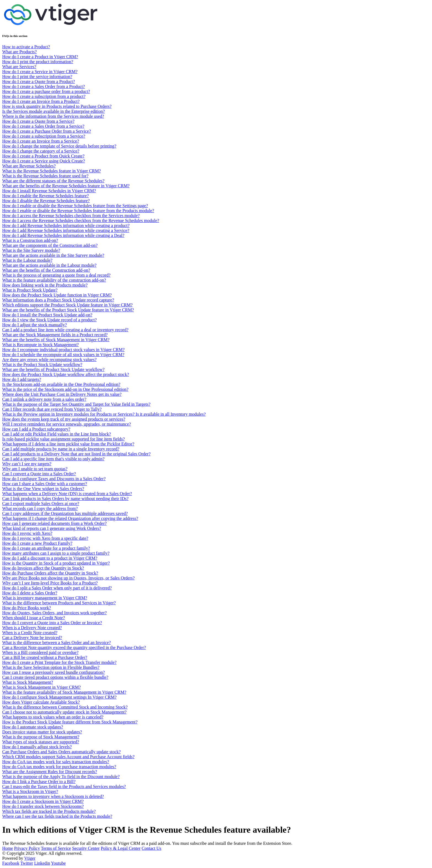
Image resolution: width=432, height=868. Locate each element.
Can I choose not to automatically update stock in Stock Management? (64, 712)
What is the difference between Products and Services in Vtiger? (59, 603)
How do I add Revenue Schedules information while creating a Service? (66, 230)
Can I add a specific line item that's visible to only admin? (53, 459)
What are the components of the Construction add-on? (50, 245)
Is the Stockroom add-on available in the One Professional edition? (61, 384)
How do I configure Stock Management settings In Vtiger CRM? (59, 697)
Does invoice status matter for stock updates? (42, 732)
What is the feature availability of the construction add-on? (54, 280)
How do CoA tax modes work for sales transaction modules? (56, 762)
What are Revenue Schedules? (29, 166)
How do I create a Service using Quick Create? (44, 161)
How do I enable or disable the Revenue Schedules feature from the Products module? (78, 211)
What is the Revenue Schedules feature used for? (45, 176)
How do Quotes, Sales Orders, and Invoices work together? (54, 613)
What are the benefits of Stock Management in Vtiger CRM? (56, 340)
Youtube (58, 863)
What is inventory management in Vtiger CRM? (45, 598)
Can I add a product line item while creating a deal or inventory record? (65, 330)
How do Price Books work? (27, 608)
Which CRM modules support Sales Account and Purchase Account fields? (68, 757)
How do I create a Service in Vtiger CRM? (40, 72)
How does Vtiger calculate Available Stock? (41, 702)
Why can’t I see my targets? (27, 464)
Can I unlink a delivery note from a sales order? (44, 399)
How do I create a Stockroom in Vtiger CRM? (43, 801)
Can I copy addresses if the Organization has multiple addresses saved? (65, 513)
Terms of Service (56, 848)
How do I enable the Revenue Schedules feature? (45, 196)
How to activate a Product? (26, 47)
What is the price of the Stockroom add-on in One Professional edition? (65, 389)
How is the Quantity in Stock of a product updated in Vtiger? (56, 563)
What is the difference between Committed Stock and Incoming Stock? (65, 707)
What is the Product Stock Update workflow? (42, 364)
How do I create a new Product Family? (37, 543)
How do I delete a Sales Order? (30, 593)
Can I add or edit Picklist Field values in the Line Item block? (57, 434)
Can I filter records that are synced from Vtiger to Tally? (52, 409)
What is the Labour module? (27, 260)
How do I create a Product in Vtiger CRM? (40, 57)
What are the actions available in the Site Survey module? (53, 255)
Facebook (11, 863)
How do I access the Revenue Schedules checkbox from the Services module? (71, 216)
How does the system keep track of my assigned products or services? (64, 419)
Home (8, 848)
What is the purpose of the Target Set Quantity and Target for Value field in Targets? (76, 404)
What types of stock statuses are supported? (41, 742)
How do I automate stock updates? (33, 727)
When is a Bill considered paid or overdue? (40, 652)
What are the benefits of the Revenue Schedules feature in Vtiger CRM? (66, 186)
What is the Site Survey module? (31, 250)
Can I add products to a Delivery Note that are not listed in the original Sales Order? (76, 454)
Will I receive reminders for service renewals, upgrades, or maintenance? (67, 424)
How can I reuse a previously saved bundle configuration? (53, 672)
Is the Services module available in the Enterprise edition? (53, 111)
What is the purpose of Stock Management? (41, 737)
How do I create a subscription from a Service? (44, 136)
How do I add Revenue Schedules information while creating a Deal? (63, 235)
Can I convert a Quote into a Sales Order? (39, 474)
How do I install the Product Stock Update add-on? (47, 315)
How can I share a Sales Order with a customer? (45, 484)
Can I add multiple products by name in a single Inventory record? (61, 449)
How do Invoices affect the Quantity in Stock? (43, 568)
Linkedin (42, 863)
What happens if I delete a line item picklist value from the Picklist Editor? (68, 444)
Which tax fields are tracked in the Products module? (49, 811)
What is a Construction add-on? (30, 240)
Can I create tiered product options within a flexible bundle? (55, 677)
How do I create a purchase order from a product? (46, 91)
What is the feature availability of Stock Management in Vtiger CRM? (64, 692)
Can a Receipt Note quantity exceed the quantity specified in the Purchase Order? (74, 647)
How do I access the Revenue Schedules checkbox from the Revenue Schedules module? (81, 221)
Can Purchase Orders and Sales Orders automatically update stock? (61, 752)
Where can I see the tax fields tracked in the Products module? (57, 816)
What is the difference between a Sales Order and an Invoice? (56, 643)
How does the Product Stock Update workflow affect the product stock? (66, 374)
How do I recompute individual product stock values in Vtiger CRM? (63, 350)
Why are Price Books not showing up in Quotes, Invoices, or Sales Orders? (68, 578)
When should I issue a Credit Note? (34, 618)
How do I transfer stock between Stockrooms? (43, 806)
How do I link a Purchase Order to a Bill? (39, 782)
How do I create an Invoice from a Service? (41, 141)
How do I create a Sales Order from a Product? (44, 86)
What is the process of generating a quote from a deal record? (56, 275)
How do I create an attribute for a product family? (46, 548)
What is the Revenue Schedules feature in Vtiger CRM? (52, 171)
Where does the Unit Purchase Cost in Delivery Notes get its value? (62, 394)
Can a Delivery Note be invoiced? (32, 638)
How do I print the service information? (37, 77)
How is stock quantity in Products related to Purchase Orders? (57, 106)
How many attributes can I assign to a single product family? (56, 553)
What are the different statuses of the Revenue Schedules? (53, 181)
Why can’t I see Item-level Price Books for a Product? (50, 583)
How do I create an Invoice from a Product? (41, 101)
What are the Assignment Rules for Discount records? (50, 772)
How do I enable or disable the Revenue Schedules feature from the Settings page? (75, 206)
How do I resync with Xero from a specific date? (45, 538)
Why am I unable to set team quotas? (35, 469)
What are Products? (19, 52)
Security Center (86, 848)
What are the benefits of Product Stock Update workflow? (53, 369)
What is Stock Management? (28, 682)
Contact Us (152, 848)
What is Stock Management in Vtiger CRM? (41, 687)
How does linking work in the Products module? (45, 285)
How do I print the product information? (38, 62)
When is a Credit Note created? (30, 633)
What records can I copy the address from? (40, 508)
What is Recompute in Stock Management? (40, 345)
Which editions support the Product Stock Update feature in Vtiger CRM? (67, 305)
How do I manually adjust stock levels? (37, 747)
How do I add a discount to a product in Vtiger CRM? (50, 558)
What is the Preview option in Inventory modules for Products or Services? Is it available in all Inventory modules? (104, 414)
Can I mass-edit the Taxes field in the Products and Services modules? (64, 786)
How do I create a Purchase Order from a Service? (47, 131)
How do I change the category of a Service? (41, 151)
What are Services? (19, 67)
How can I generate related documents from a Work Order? (54, 523)
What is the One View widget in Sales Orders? (43, 489)
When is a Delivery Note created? (32, 628)
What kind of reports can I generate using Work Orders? (52, 528)
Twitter (27, 863)
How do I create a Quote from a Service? (38, 121)
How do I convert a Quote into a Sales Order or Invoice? (52, 623)
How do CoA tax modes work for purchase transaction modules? (59, 767)
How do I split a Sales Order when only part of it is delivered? (57, 588)
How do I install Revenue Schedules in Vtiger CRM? (49, 191)
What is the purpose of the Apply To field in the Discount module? (61, 777)
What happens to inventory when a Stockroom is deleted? (53, 796)
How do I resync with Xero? (27, 533)
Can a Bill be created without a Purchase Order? (45, 657)
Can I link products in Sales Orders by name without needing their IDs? (65, 499)
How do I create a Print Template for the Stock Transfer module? (59, 662)
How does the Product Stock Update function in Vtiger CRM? (57, 295)
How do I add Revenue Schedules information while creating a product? (66, 225)
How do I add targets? (22, 379)
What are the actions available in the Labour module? (49, 265)
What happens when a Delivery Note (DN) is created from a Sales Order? (67, 494)
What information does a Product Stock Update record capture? (58, 300)
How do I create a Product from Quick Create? (43, 156)
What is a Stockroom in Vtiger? (30, 791)
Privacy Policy (27, 848)
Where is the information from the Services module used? (53, 116)
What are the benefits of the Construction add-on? (46, 270)
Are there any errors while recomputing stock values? (49, 360)
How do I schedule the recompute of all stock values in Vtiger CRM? (63, 355)
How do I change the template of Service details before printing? (59, 146)
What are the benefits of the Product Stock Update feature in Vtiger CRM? (68, 310)
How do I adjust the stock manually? (35, 325)
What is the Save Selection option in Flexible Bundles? (51, 667)
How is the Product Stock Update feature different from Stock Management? (70, 722)
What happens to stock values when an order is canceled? (53, 717)
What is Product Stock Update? (30, 290)
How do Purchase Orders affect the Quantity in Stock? (50, 573)
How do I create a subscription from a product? (44, 96)
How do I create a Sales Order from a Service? (43, 126)
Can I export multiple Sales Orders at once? (41, 504)
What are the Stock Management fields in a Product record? (55, 335)
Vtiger (30, 858)
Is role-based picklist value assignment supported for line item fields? (64, 439)
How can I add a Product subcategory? (36, 429)
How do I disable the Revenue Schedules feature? (46, 201)
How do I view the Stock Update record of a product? (49, 320)
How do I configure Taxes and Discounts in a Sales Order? (54, 479)
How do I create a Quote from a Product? (39, 82)
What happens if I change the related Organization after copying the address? (70, 518)
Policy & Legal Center (121, 848)
